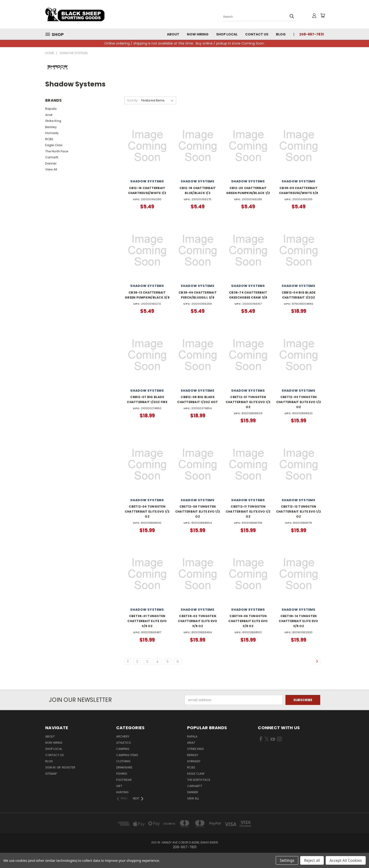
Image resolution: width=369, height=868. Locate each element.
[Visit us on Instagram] (279, 740)
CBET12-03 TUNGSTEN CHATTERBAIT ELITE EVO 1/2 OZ (299, 402)
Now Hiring (198, 34)
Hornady (52, 133)
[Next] (138, 798)
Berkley (51, 127)
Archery (123, 736)
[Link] (317, 661)
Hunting (122, 792)
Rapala (51, 109)
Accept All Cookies (346, 860)
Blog (281, 34)
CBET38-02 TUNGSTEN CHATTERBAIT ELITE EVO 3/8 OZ (197, 621)
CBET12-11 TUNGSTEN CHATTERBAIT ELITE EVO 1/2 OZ (248, 511)
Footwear (124, 780)
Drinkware (124, 767)
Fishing (122, 774)
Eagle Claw (54, 145)
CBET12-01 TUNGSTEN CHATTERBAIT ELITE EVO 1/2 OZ (248, 402)
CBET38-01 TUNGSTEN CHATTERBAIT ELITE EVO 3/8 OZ (147, 621)
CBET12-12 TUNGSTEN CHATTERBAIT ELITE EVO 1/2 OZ (299, 511)
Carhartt (52, 157)
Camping (123, 749)
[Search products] (260, 16)
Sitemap (51, 774)
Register (69, 767)
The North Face (57, 151)
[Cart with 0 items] (323, 15)
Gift (119, 786)
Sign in (51, 767)
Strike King (53, 121)
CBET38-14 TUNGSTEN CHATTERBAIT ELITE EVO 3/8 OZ (298, 621)
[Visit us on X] (267, 740)
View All (51, 169)
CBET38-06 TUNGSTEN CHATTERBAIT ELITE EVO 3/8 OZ (248, 621)
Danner (51, 163)
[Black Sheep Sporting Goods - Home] (90, 14)
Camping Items (127, 755)
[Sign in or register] (314, 15)
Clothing (123, 761)
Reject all (312, 860)
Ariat (49, 115)
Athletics (124, 743)
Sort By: (133, 100)
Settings (287, 860)
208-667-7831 (312, 34)
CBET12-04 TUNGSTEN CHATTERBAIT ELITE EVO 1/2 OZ (147, 511)
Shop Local (227, 34)
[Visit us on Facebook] (261, 740)
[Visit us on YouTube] (273, 740)
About (173, 34)
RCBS (49, 139)
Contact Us (257, 34)
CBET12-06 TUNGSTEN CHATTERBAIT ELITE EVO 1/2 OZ (198, 511)
